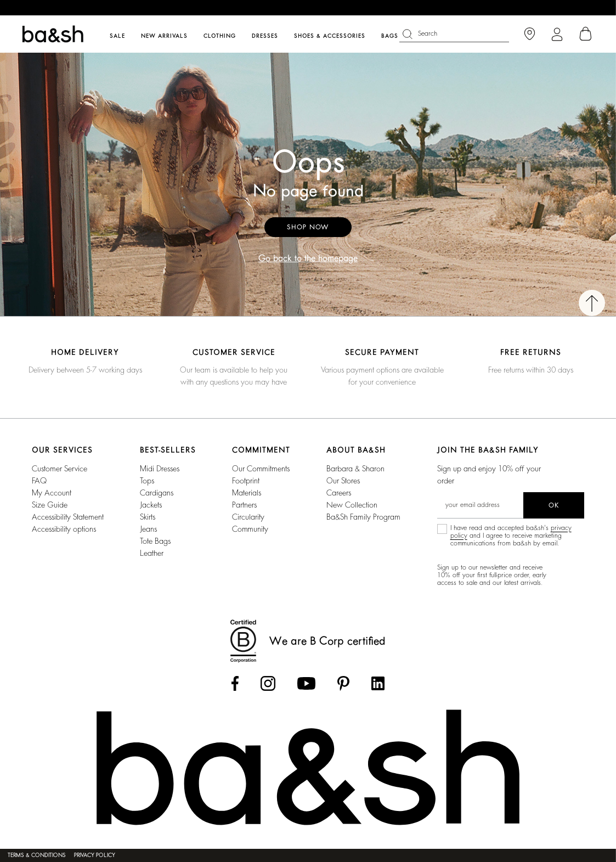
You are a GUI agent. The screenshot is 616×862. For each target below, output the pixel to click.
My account (52, 493)
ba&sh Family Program (363, 517)
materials (247, 493)
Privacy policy (95, 855)
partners (244, 505)
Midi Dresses (160, 469)
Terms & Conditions (37, 855)
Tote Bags (155, 541)
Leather (152, 553)
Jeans (148, 529)
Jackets (151, 505)
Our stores (343, 481)
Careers (339, 493)
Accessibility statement (68, 517)
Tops (147, 481)
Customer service (60, 469)
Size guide (50, 505)
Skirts (148, 517)
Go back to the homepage (308, 258)
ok (554, 505)
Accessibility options (64, 529)
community (250, 529)
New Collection (352, 505)
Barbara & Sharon (355, 469)
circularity (248, 517)
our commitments (261, 469)
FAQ (39, 481)
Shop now (308, 227)
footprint (246, 481)
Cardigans (157, 493)
